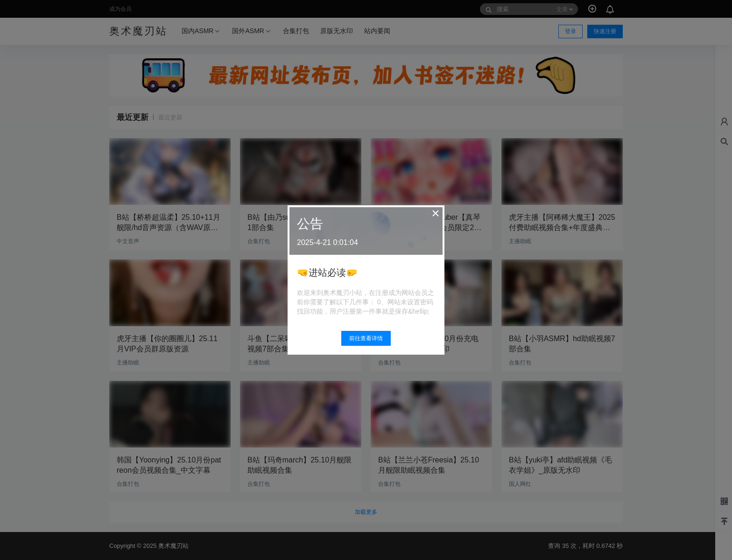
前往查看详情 (366, 338)
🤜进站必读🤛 (327, 273)
